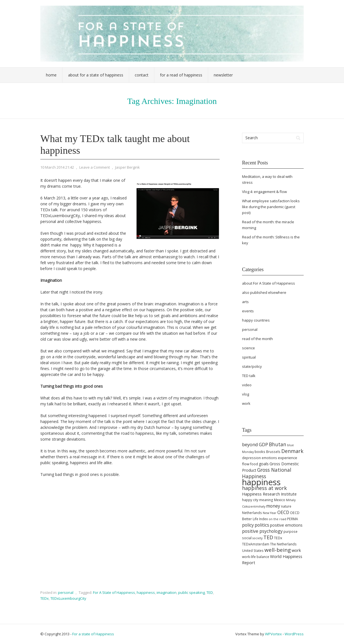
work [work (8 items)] (296, 550)
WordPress (294, 634)
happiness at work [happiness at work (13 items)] (264, 488)
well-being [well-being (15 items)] (278, 550)
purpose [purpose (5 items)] (290, 532)
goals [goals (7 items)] (264, 464)
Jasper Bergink (127, 167)
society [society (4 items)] (257, 538)
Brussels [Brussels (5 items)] (273, 452)
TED (210, 592)
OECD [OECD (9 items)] (283, 512)
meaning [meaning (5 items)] (266, 500)
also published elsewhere (264, 292)
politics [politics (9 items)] (262, 525)
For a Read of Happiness (181, 75)
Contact (142, 75)
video (247, 385)
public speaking (191, 592)
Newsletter (223, 75)
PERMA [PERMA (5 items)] (293, 519)
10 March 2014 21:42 (57, 167)
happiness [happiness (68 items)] (261, 482)
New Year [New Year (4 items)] (270, 513)
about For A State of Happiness (269, 283)
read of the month (257, 339)
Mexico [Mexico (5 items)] (280, 500)
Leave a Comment (95, 167)
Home (51, 75)
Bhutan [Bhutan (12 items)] (278, 444)
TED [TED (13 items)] (268, 537)
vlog (246, 394)
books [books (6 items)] (260, 452)
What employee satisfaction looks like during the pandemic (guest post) (271, 207)
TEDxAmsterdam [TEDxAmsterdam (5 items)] (256, 544)
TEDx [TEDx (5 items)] (278, 538)
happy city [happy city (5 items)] (250, 500)
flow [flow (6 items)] (246, 464)
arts (245, 302)
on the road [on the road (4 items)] (277, 519)
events (248, 311)
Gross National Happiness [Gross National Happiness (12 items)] (267, 473)
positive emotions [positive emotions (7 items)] (286, 525)
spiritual (249, 357)
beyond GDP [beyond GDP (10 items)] (255, 445)
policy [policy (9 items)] (248, 525)
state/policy (252, 366)
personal (66, 592)
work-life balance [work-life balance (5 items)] (256, 557)
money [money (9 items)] (273, 506)
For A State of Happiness (114, 592)
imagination (167, 592)
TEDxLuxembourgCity (68, 598)
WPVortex (273, 634)
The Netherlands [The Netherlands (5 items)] (283, 544)
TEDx (45, 598)
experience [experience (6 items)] (288, 458)
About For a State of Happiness (96, 75)
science (248, 348)
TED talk (249, 376)
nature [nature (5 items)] (286, 506)
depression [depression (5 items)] (251, 458)
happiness (146, 592)
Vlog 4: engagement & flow (264, 192)
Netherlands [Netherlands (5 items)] (252, 513)
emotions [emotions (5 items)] (269, 458)
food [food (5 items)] (254, 464)
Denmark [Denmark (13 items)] (292, 451)
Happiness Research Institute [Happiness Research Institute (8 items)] (269, 494)
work (246, 403)
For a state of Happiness (93, 634)
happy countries (256, 320)
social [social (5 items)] (247, 538)
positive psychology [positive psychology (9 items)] (262, 531)
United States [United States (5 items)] (253, 551)
